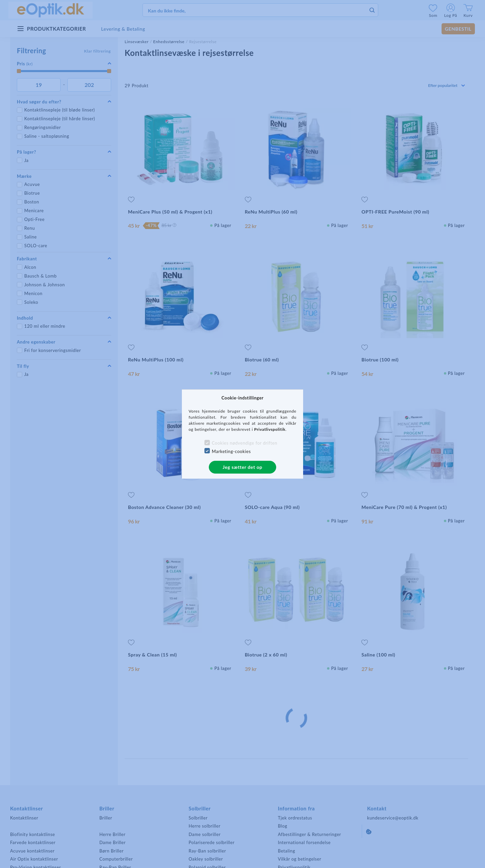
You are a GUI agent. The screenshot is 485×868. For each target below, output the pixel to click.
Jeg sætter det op (243, 467)
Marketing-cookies (231, 451)
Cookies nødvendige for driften (245, 443)
